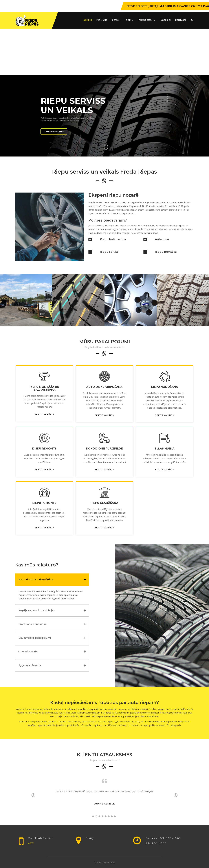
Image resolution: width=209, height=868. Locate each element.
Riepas (119, 20)
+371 (31, 843)
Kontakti (181, 20)
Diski (131, 20)
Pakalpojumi (148, 20)
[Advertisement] (105, 52)
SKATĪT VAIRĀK (44, 414)
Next (176, 795)
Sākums (90, 20)
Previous (33, 795)
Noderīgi (166, 20)
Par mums (104, 20)
